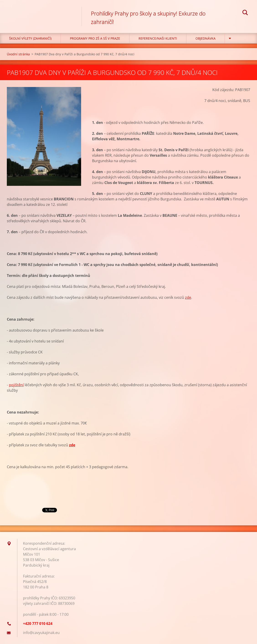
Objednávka (206, 38)
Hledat (245, 13)
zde (188, 297)
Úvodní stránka (18, 54)
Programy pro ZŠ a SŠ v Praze (95, 38)
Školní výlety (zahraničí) (30, 38)
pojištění (16, 385)
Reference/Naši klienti (158, 38)
